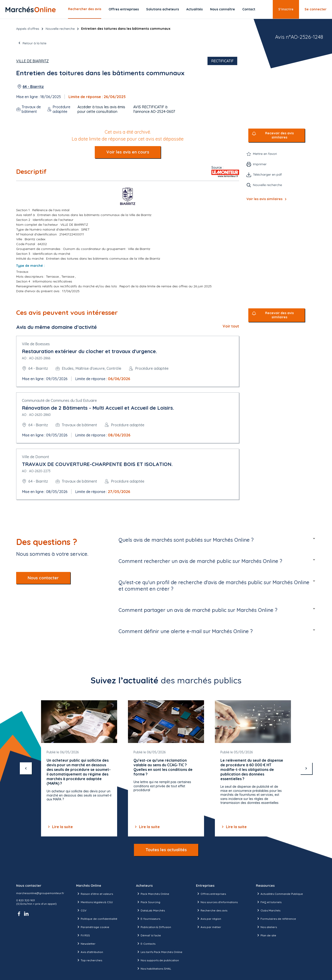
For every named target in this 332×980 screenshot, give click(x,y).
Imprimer (260, 164)
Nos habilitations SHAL (154, 968)
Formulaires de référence (276, 919)
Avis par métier (209, 927)
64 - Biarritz (33, 87)
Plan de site (266, 935)
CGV (81, 910)
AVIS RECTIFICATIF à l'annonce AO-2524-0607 (154, 109)
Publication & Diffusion (154, 927)
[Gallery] (166, 768)
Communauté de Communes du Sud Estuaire (59, 400)
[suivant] (306, 768)
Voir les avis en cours (128, 152)
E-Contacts (146, 944)
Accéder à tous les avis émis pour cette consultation (101, 109)
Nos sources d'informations (217, 902)
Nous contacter (43, 578)
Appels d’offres (28, 29)
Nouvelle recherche (60, 29)
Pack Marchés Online (153, 894)
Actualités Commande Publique (279, 894)
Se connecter (316, 9)
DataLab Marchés (150, 910)
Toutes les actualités (166, 850)
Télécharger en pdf (267, 174)
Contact (249, 9)
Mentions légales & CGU (94, 902)
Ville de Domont (36, 457)
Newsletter (86, 944)
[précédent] (26, 768)
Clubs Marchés (268, 910)
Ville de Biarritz (32, 61)
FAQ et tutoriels (269, 902)
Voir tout (231, 326)
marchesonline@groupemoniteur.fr (40, 893)
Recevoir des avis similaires (279, 135)
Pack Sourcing (148, 902)
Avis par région (209, 919)
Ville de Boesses (36, 344)
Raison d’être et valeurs (95, 894)
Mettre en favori (265, 154)
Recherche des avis (212, 910)
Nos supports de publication (157, 960)
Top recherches (89, 960)
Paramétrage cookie (93, 927)
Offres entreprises (124, 9)
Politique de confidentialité (97, 919)
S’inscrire (286, 9)
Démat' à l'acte (148, 935)
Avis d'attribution (90, 952)
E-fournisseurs (148, 919)
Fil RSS (83, 935)
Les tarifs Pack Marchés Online (159, 952)
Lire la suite (60, 827)
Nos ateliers (266, 927)
